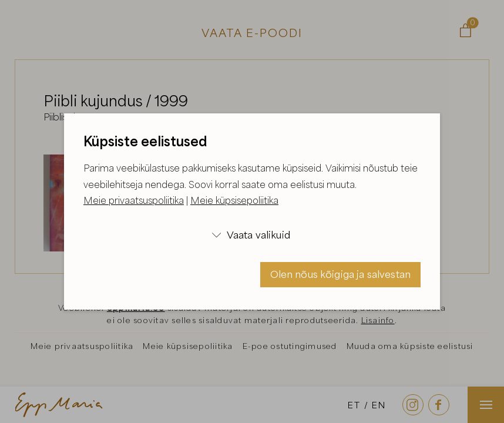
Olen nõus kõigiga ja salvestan (341, 274)
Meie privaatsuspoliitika (134, 200)
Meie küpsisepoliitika (234, 200)
